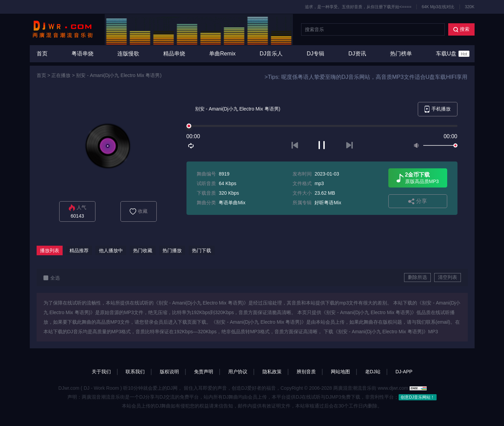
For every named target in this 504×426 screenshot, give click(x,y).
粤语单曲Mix (232, 203)
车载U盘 (453, 54)
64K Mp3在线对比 (438, 7)
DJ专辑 (316, 54)
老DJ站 (373, 372)
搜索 (461, 29)
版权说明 (169, 372)
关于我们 (101, 372)
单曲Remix (222, 54)
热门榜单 (401, 54)
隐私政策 (272, 372)
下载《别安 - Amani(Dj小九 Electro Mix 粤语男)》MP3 (381, 332)
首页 (42, 54)
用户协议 (238, 372)
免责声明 (204, 372)
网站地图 (340, 372)
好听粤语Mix (328, 203)
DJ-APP (404, 372)
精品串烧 (174, 54)
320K (469, 7)
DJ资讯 (357, 54)
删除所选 (417, 277)
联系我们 (135, 372)
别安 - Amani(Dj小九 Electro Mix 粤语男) (119, 75)
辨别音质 (306, 372)
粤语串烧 (82, 54)
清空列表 (448, 277)
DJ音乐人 (271, 54)
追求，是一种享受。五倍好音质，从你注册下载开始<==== (358, 7)
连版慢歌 (128, 54)
